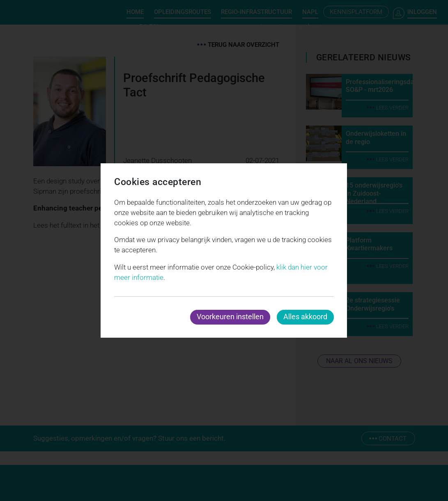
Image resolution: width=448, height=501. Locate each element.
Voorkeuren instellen (230, 317)
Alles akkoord (305, 317)
